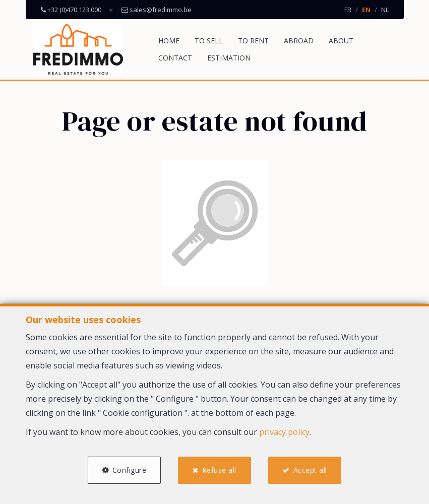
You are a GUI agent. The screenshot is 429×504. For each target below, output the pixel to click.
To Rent (253, 41)
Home (169, 41)
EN (366, 10)
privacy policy (284, 432)
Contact (175, 58)
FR (348, 10)
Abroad (299, 41)
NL (385, 10)
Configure (130, 470)
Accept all (310, 470)
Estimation (229, 58)
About (341, 41)
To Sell (209, 41)
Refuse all (219, 470)
